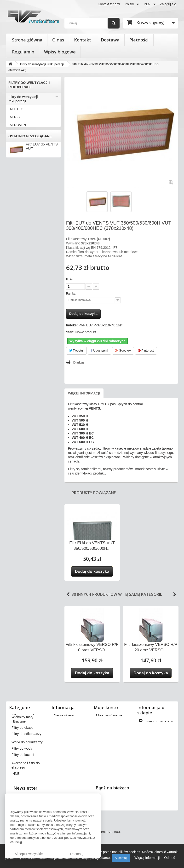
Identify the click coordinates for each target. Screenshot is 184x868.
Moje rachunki (106, 728)
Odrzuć (170, 858)
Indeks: (72, 325)
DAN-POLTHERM (23, 180)
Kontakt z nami (109, 4)
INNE (14, 417)
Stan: (70, 332)
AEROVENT (19, 125)
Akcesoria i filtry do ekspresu (23, 499)
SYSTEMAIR (19, 315)
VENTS (15, 370)
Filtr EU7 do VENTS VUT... (42, 540)
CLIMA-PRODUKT (23, 164)
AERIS (15, 117)
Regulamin (23, 52)
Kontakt (83, 40)
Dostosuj (77, 854)
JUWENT (17, 236)
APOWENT (18, 133)
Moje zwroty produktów (113, 722)
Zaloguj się (168, 4)
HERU (14, 228)
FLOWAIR (17, 212)
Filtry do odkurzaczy (24, 466)
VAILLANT (17, 330)
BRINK (15, 156)
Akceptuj (121, 858)
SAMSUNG (18, 299)
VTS (13, 394)
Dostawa (110, 40)
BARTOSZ (17, 141)
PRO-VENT (18, 283)
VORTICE (17, 386)
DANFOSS (18, 172)
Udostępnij (99, 350)
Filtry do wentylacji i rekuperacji (24, 99)
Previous (68, 595)
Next (175, 595)
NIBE (14, 275)
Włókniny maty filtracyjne (28, 450)
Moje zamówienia (109, 715)
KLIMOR (16, 251)
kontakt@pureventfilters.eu (158, 783)
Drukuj (79, 362)
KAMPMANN (19, 243)
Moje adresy (105, 734)
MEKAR (16, 267)
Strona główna (27, 40)
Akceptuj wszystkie (29, 854)
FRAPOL (16, 220)
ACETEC (16, 109)
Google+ (123, 350)
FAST (14, 204)
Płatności (139, 40)
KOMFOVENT (20, 259)
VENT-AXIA (18, 362)
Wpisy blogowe (60, 52)
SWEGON (17, 307)
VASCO (15, 346)
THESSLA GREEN (24, 323)
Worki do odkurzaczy (25, 473)
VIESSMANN (19, 378)
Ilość (69, 279)
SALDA (15, 291)
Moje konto (106, 707)
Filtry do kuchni (20, 489)
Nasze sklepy (64, 715)
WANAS (16, 402)
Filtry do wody (20, 481)
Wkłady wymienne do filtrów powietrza (31, 440)
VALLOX (16, 338)
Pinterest (146, 350)
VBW (13, 354)
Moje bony (104, 751)
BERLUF (16, 149)
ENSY (14, 196)
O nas (58, 40)
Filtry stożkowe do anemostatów (23, 427)
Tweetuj (76, 350)
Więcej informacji (84, 393)
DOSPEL (16, 188)
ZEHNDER (18, 410)
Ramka (71, 294)
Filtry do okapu (20, 458)
